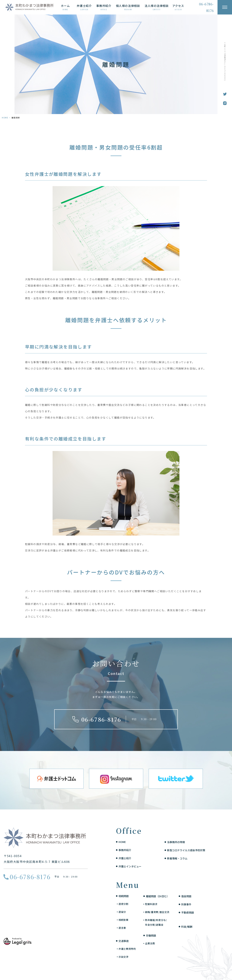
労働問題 (151, 935)
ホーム (65, 7)
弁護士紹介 (125, 858)
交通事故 (124, 941)
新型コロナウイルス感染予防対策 (186, 850)
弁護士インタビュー (130, 866)
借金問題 (186, 896)
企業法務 (150, 943)
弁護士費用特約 (127, 949)
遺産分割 (124, 904)
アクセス (178, 7)
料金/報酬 (187, 927)
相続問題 (124, 896)
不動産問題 (188, 912)
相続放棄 (124, 920)
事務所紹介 (125, 850)
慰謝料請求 (151, 904)
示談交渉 (124, 957)
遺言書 (122, 928)
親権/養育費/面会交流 (157, 912)
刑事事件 (186, 904)
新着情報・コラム (177, 858)
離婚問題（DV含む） (158, 896)
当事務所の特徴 (176, 842)
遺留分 (122, 912)
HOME (5, 118)
